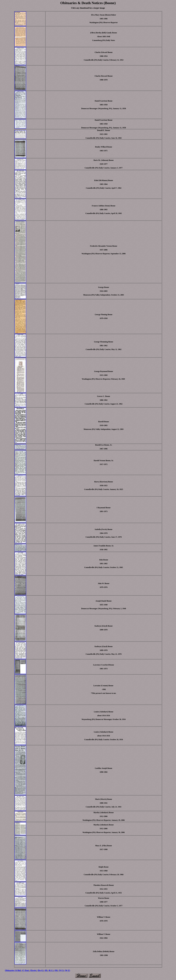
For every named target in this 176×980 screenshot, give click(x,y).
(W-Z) (67, 970)
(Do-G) (40, 970)
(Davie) (33, 970)
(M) (56, 970)
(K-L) (51, 970)
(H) (46, 970)
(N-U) (61, 970)
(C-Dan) (26, 970)
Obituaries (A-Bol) (13, 970)
